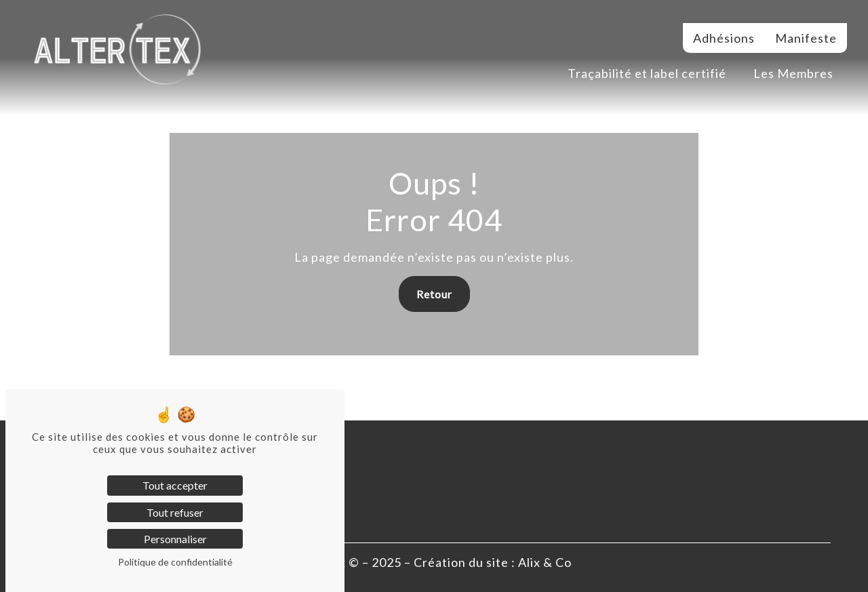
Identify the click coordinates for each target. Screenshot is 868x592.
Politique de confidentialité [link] (175, 562)
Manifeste (806, 38)
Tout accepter (175, 485)
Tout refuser (175, 512)
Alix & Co (545, 562)
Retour (434, 294)
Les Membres (793, 73)
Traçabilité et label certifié (647, 73)
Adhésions (724, 38)
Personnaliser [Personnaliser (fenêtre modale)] (175, 539)
